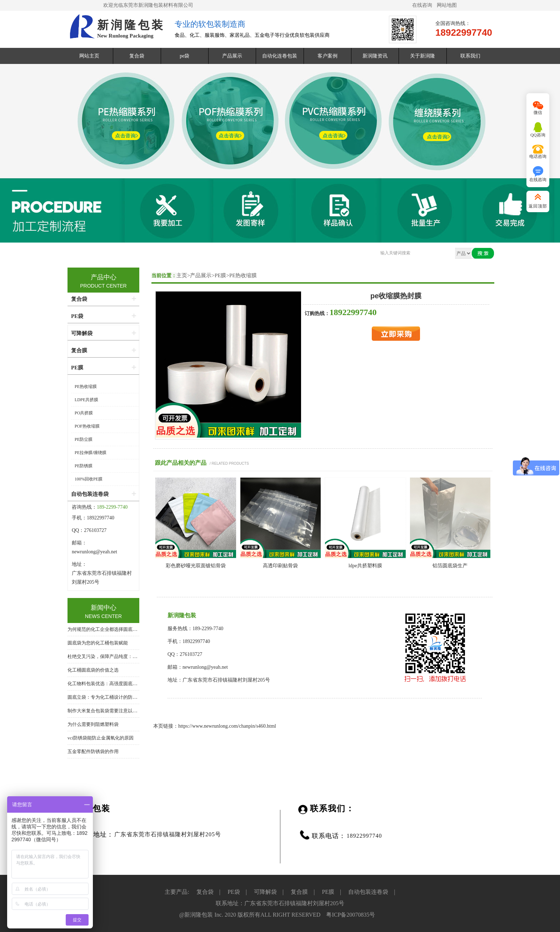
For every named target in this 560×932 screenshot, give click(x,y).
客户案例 (327, 56)
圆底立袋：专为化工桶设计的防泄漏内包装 (112, 697)
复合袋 (137, 56)
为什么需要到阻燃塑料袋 (93, 724)
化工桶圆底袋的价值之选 (93, 670)
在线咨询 (422, 5)
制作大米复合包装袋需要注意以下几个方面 (112, 711)
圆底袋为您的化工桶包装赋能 (98, 643)
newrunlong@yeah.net (95, 552)
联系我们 (470, 56)
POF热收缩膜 (87, 426)
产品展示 (232, 56)
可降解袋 (82, 333)
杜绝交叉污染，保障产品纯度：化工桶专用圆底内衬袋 (123, 656)
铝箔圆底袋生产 (450, 566)
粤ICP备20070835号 (351, 915)
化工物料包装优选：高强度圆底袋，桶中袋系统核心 (121, 684)
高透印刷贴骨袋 (280, 566)
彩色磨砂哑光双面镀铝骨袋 (196, 566)
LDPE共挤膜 (86, 400)
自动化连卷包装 (280, 56)
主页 (182, 275)
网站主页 (89, 56)
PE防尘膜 (84, 439)
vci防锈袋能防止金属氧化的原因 (101, 738)
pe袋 (184, 56)
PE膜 (221, 275)
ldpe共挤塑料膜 (365, 566)
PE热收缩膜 (243, 275)
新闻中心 (104, 608)
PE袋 (77, 316)
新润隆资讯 (375, 56)
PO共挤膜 (84, 413)
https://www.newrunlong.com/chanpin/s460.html (227, 726)
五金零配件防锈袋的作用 (93, 751)
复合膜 (79, 350)
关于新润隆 (422, 56)
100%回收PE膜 (89, 479)
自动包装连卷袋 (90, 494)
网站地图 (447, 5)
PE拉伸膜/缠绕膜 (91, 453)
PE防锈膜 (84, 466)
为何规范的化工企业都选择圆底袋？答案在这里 (116, 629)
